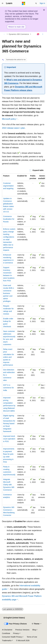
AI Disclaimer (7, 630)
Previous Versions (22, 630)
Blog (34, 630)
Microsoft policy (9, 119)
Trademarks (7, 640)
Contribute (6, 633)
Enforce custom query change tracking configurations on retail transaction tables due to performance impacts (9, 240)
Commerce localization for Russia (9, 219)
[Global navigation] (3, 3)
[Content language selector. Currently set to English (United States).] (14, 618)
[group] (23, 346)
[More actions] (43, 34)
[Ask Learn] (38, 34)
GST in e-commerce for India (9, 388)
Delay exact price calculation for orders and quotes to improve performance (9, 357)
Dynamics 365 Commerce (19, 34)
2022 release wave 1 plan (13, 128)
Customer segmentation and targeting (8, 186)
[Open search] (36, 3)
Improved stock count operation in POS (9, 439)
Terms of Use (32, 637)
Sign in (42, 3)
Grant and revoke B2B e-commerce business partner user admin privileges (9, 293)
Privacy (16, 633)
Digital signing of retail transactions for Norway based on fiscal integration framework (9, 423)
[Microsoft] (24, 3)
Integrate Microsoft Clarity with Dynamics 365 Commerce (9, 485)
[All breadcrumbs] (4, 34)
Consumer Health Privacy (12, 637)
